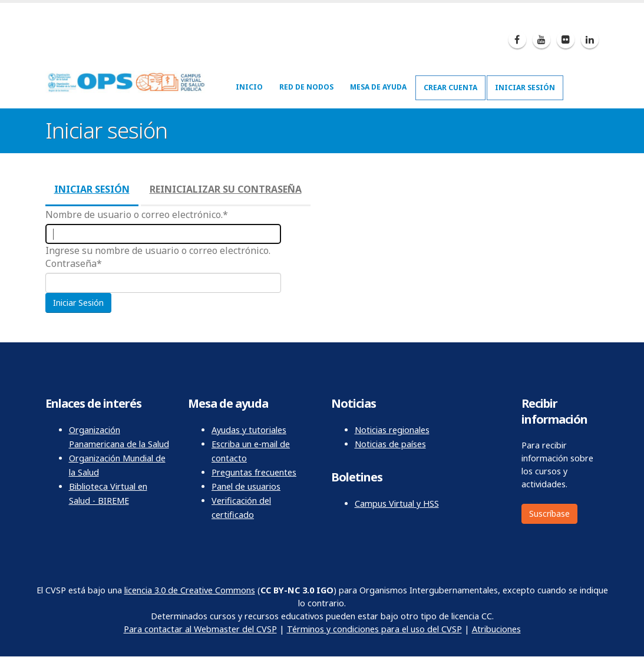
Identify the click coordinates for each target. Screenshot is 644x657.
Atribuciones (496, 629)
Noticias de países (390, 444)
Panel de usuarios (246, 486)
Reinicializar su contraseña (226, 189)
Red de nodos (306, 87)
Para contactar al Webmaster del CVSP (200, 629)
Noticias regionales (392, 430)
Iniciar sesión (525, 88)
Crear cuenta (450, 88)
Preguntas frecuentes (254, 472)
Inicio (249, 87)
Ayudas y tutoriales (249, 430)
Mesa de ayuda (378, 87)
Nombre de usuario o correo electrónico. (134, 214)
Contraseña (71, 263)
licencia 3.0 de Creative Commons (190, 590)
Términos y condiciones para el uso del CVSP (374, 629)
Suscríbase (549, 514)
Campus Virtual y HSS (397, 504)
